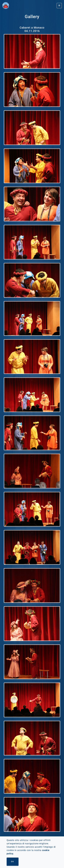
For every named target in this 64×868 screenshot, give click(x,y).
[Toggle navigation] (59, 6)
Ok (13, 862)
